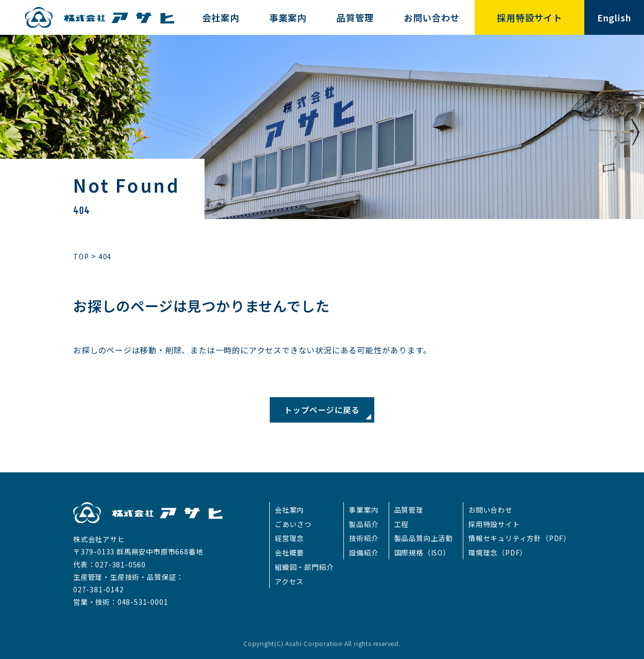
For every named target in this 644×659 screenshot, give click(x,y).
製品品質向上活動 (424, 538)
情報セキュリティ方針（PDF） (520, 538)
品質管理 (409, 510)
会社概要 (289, 552)
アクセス (289, 581)
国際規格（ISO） (422, 552)
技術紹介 (364, 538)
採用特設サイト (494, 524)
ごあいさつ (293, 524)
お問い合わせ (490, 510)
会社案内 (289, 510)
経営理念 (289, 538)
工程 (402, 524)
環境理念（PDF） (498, 552)
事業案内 (364, 510)
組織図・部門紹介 (304, 567)
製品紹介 (364, 524)
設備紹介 (364, 552)
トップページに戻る (322, 410)
